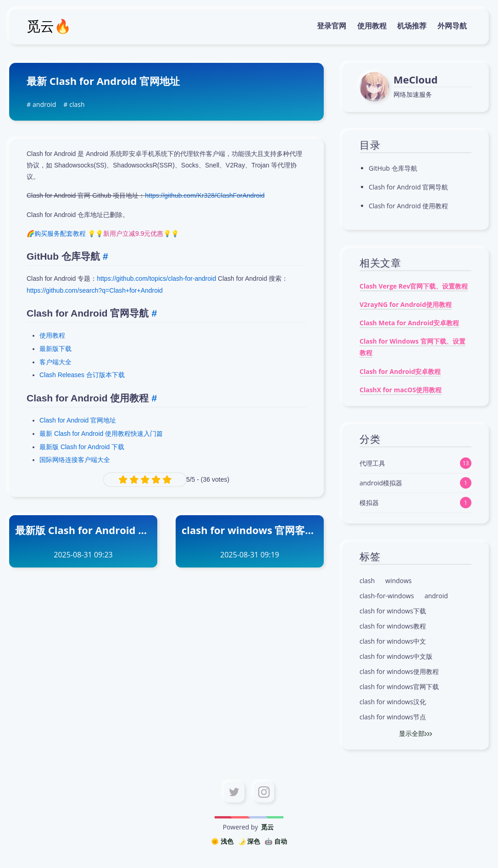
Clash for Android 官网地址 (78, 420)
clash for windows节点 (393, 717)
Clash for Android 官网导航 (408, 187)
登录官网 (332, 26)
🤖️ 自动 (276, 841)
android (44, 104)
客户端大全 (55, 362)
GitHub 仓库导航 (393, 168)
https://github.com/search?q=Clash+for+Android (95, 290)
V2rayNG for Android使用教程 (406, 304)
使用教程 (372, 26)
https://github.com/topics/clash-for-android (156, 278)
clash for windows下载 (393, 611)
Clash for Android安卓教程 (400, 371)
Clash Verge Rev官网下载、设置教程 (414, 286)
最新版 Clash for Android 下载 (82, 447)
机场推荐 (412, 26)
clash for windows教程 (393, 626)
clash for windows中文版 (396, 656)
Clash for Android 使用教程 (408, 206)
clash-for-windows (387, 596)
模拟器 (369, 503)
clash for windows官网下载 (399, 687)
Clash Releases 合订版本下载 (82, 375)
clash (77, 104)
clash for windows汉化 (393, 702)
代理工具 (372, 463)
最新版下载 (55, 349)
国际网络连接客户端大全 (75, 460)
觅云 (267, 827)
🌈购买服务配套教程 (56, 234)
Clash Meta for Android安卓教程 (409, 323)
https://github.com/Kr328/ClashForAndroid (205, 195)
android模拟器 (381, 483)
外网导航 (452, 26)
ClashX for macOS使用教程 (401, 390)
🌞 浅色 (222, 841)
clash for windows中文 (393, 641)
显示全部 (415, 733)
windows (398, 581)
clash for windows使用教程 (399, 671)
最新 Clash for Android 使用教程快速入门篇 (101, 434)
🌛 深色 (249, 841)
